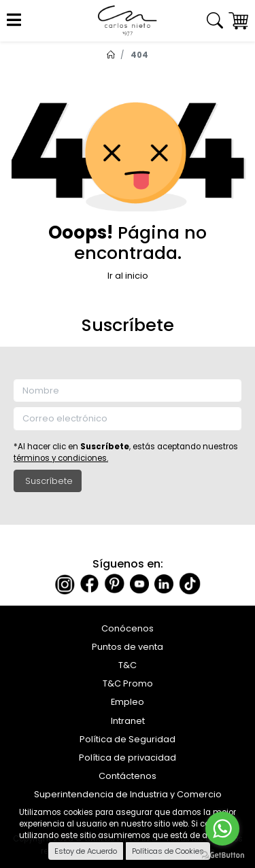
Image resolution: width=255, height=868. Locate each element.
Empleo (128, 702)
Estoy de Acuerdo (86, 851)
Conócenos (128, 628)
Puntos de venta (128, 647)
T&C (128, 665)
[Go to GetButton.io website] (222, 854)
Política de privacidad (128, 758)
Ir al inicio (128, 276)
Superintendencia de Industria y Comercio (128, 794)
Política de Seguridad (128, 739)
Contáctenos (128, 776)
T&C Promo (128, 683)
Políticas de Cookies (168, 851)
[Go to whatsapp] (222, 829)
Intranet (128, 721)
